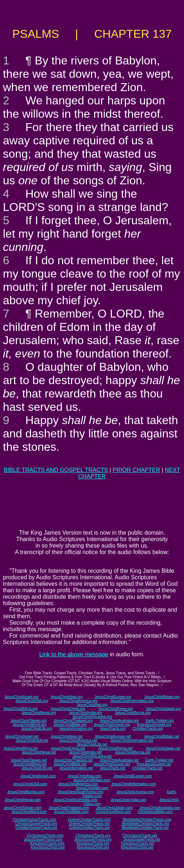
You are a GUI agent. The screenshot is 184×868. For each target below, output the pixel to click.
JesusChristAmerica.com (78, 784)
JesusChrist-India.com (129, 800)
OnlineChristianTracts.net (89, 827)
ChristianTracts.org (148, 728)
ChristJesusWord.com (113, 812)
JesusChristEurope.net (113, 736)
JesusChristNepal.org (39, 713)
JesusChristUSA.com (30, 784)
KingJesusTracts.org (93, 843)
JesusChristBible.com (71, 812)
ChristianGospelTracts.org (36, 824)
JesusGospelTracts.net (142, 839)
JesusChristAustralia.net (119, 760)
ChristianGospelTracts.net (36, 827)
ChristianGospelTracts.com (34, 820)
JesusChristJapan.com (114, 808)
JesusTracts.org (113, 728)
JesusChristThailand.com (69, 808)
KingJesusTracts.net (137, 843)
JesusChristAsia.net (66, 736)
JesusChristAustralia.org (119, 721)
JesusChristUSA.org (32, 701)
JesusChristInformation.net (132, 740)
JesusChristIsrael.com (38, 776)
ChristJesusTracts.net (140, 835)
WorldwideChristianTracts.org (145, 824)
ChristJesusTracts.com (45, 835)
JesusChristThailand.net (73, 760)
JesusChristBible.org (70, 725)
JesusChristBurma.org (133, 713)
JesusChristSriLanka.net (92, 756)
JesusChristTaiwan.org (29, 721)
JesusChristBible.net (70, 764)
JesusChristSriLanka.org (92, 717)
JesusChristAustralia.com (160, 808)
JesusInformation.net (76, 768)
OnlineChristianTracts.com (89, 820)
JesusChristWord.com (29, 812)
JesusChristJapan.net (163, 748)
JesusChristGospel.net (112, 764)
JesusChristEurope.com (132, 776)
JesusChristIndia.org (85, 713)
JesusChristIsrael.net (21, 736)
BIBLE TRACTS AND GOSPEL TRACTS (56, 470)
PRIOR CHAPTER (136, 470)
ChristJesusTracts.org (93, 835)
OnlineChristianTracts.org (89, 824)
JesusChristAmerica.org (78, 701)
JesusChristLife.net (92, 744)
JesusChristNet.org (92, 705)
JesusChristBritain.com (92, 780)
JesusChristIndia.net (85, 752)
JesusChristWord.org (29, 725)
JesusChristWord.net (30, 764)
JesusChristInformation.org (132, 701)
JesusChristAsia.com (85, 776)
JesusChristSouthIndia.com (76, 800)
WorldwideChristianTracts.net (145, 827)
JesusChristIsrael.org (21, 697)
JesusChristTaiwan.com (23, 808)
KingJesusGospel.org (154, 725)
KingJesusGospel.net (154, 764)
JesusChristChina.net (68, 748)
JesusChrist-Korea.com (135, 792)
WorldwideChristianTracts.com (147, 820)
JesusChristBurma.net (132, 752)
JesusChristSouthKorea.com (81, 792)
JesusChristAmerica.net (78, 740)
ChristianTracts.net (147, 768)
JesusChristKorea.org (115, 709)
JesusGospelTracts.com (43, 839)
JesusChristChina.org (68, 709)
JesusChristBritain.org (162, 697)
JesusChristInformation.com (133, 784)
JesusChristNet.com (92, 788)
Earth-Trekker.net (159, 760)
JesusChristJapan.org (163, 709)
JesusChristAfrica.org (20, 709)
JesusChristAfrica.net (21, 748)
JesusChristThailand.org (73, 721)
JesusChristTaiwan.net (29, 760)
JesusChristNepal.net (39, 752)
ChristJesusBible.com (155, 812)
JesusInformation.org (76, 728)
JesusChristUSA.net (32, 740)
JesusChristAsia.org (67, 697)
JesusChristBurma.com (26, 792)
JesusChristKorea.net (115, 748)
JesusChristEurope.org (113, 697)
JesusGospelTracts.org (93, 839)
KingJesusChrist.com (48, 847)
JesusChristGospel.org (112, 725)
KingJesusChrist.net (137, 847)
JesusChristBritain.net (161, 736)
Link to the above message (74, 654)
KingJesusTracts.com (47, 843)
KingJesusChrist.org (93, 847)
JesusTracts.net (113, 768)
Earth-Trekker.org (160, 721)
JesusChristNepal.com (23, 800)
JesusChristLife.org (37, 728)
